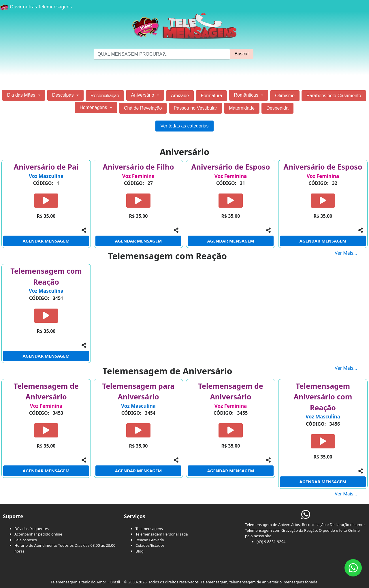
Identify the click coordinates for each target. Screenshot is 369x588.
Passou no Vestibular (195, 108)
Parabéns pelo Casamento (334, 96)
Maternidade (242, 108)
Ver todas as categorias (184, 126)
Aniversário (143, 95)
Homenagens (94, 107)
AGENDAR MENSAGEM (46, 241)
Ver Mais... (352, 253)
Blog (140, 551)
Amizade (180, 96)
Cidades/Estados (150, 545)
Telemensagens (149, 529)
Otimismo (285, 96)
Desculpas (64, 95)
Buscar (242, 54)
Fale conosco (26, 540)
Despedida (277, 108)
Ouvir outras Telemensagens (36, 7)
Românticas (247, 95)
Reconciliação (105, 96)
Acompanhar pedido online (38, 534)
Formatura (211, 96)
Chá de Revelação (143, 108)
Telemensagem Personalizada (162, 534)
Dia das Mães (22, 95)
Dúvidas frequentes (32, 529)
